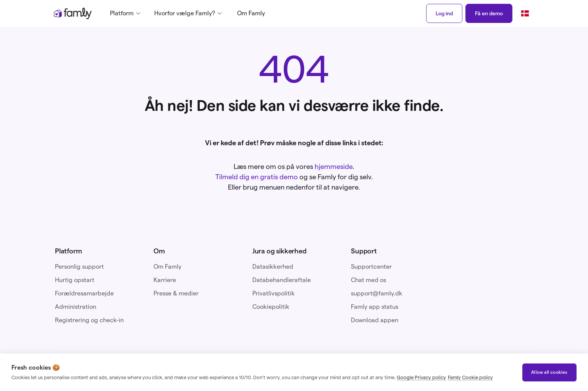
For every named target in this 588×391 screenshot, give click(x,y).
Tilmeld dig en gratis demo (257, 177)
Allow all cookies (549, 372)
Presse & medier (176, 293)
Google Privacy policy (421, 377)
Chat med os (368, 280)
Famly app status (375, 307)
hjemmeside (334, 166)
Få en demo (489, 13)
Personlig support (79, 267)
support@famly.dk (377, 293)
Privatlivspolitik (274, 293)
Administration (76, 307)
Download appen (375, 320)
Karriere (165, 280)
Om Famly (251, 13)
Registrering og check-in (89, 320)
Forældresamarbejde (84, 293)
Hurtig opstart (75, 280)
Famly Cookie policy (470, 377)
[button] (128, 13)
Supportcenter (371, 267)
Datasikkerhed (273, 267)
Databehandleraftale (282, 280)
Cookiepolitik (271, 307)
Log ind (444, 13)
